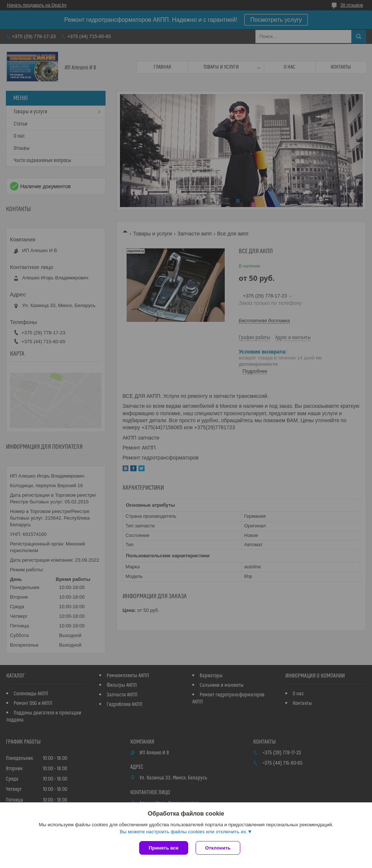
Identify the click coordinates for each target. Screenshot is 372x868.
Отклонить (218, 848)
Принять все (164, 848)
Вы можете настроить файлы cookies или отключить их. (183, 832)
